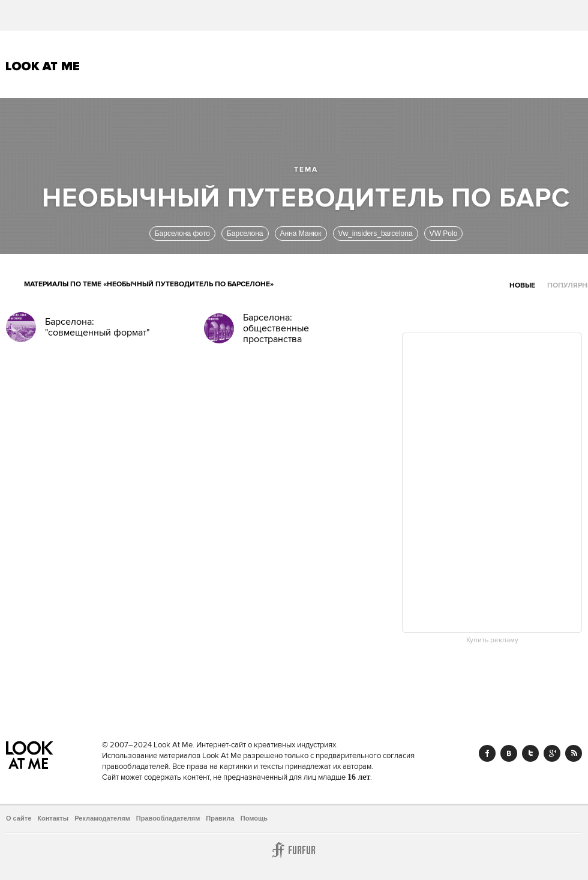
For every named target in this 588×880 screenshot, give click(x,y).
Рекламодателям (102, 818)
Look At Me (43, 66)
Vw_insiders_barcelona (376, 234)
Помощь (254, 818)
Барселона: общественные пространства (276, 328)
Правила (220, 818)
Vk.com (509, 753)
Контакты (53, 818)
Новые (522, 285)
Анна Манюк (301, 234)
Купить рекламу (492, 640)
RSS (574, 753)
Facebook (487, 753)
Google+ (552, 753)
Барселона (245, 234)
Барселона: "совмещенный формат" (97, 327)
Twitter (530, 753)
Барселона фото (182, 234)
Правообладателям (168, 818)
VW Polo (444, 234)
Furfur (294, 850)
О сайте (19, 818)
